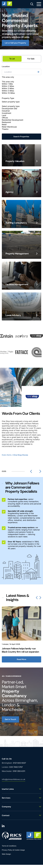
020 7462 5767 (16, 767)
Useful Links (8, 789)
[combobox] (21, 85)
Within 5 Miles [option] (8, 91)
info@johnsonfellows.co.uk (14, 780)
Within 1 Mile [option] (7, 84)
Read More (21, 659)
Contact (6, 815)
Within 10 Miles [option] (8, 93)
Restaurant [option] (6, 122)
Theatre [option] (5, 129)
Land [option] (4, 115)
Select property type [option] (11, 106)
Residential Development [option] (12, 120)
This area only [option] (8, 82)
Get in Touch (10, 719)
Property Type (8, 98)
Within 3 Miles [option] (8, 88)
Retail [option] (4, 125)
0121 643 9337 (19, 763)
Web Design (6, 854)
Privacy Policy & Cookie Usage (13, 850)
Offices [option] (5, 118)
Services (6, 798)
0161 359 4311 (19, 771)
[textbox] (15, 79)
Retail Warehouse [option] (9, 127)
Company (6, 807)
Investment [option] (6, 113)
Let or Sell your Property (15, 43)
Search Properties (21, 137)
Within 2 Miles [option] (8, 86)
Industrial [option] (6, 111)
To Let (12, 59)
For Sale (31, 59)
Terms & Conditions (9, 846)
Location (6, 67)
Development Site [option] (9, 109)
